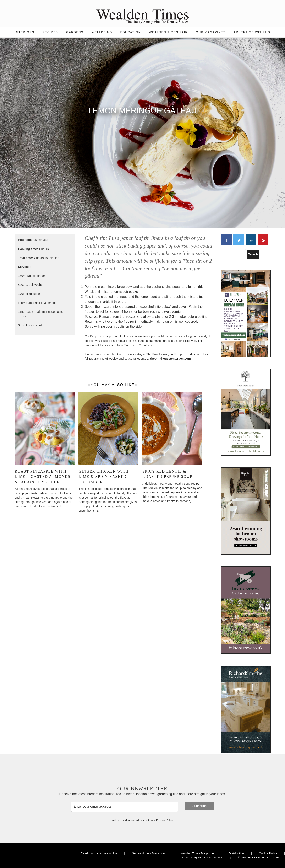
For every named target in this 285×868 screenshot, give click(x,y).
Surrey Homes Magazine (149, 853)
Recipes (50, 32)
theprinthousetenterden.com (171, 359)
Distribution (237, 853)
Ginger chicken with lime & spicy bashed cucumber (104, 477)
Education (130, 32)
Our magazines (211, 32)
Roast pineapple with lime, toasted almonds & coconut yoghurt (43, 477)
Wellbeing (102, 32)
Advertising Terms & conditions (202, 858)
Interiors (24, 32)
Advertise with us (252, 32)
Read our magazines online (99, 853)
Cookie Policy (268, 853)
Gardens (75, 32)
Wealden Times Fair (168, 32)
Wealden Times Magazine (197, 853)
